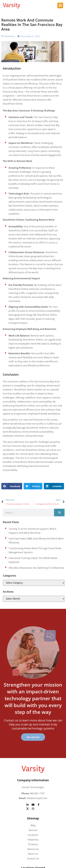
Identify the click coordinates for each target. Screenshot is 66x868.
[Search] (59, 513)
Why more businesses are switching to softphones (36, 568)
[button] (12, 486)
